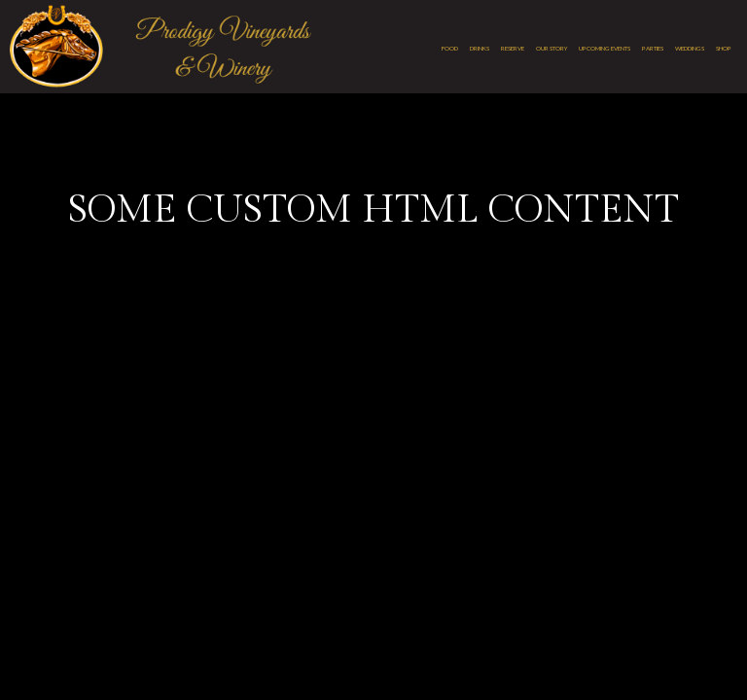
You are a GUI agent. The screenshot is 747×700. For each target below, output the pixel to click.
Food (450, 48)
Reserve (513, 48)
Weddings (690, 48)
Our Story (551, 48)
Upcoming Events (605, 48)
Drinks (480, 48)
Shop (724, 48)
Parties (653, 48)
